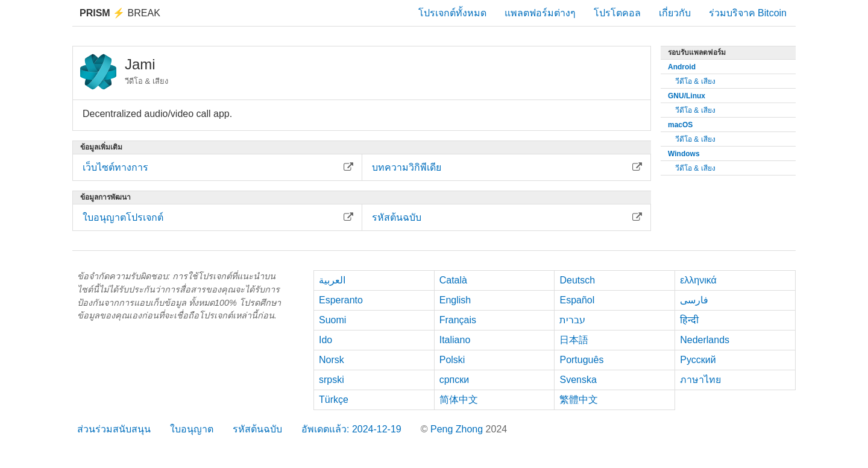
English (455, 300)
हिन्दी (689, 320)
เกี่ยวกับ (675, 13)
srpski (332, 380)
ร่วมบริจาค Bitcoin (748, 13)
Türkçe (334, 400)
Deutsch (577, 280)
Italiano (455, 340)
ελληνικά (698, 280)
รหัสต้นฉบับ (257, 429)
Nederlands (705, 340)
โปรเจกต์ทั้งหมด (452, 13)
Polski (452, 360)
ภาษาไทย (700, 380)
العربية (332, 280)
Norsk (332, 360)
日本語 (574, 340)
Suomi (332, 320)
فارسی (694, 300)
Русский (698, 360)
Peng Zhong (458, 429)
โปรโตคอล (617, 13)
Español (577, 300)
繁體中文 (579, 400)
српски (454, 380)
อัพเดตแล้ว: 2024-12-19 (351, 429)
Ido (325, 340)
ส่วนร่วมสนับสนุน (114, 429)
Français (458, 320)
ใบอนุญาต (192, 429)
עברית (572, 320)
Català (453, 280)
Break (120, 13)
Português (581, 360)
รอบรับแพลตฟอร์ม (697, 52)
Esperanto (341, 300)
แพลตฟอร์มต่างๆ (540, 13)
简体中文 (459, 400)
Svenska (578, 380)
